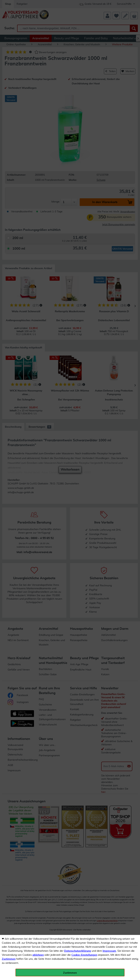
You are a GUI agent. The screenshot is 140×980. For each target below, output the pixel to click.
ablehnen (38, 955)
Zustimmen (9, 959)
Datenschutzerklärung (78, 951)
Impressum (109, 951)
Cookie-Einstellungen (84, 955)
